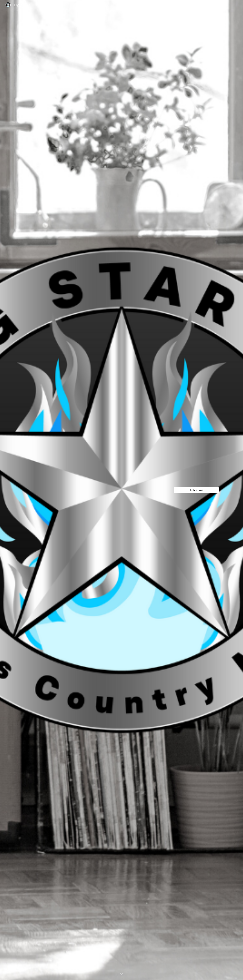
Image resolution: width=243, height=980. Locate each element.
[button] (122, 974)
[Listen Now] (196, 490)
